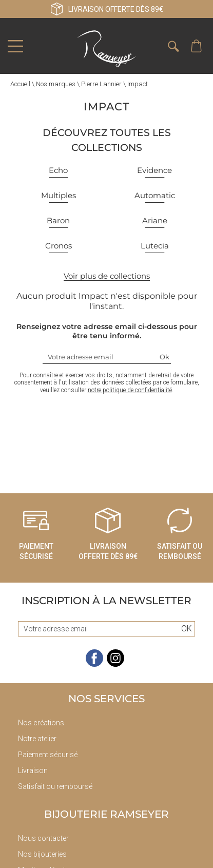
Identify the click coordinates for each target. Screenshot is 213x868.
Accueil (20, 84)
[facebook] (94, 664)
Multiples (59, 195)
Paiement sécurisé (48, 755)
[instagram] (115, 664)
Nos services (106, 699)
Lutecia (155, 246)
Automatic (155, 195)
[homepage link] (107, 49)
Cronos (59, 246)
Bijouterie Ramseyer (106, 814)
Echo (58, 170)
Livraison (33, 770)
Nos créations (41, 723)
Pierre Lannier (101, 84)
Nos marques (56, 84)
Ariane (155, 220)
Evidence (154, 170)
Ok (164, 357)
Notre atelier (37, 739)
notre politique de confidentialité (130, 390)
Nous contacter (43, 838)
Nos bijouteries (42, 854)
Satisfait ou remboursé (55, 786)
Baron (58, 220)
